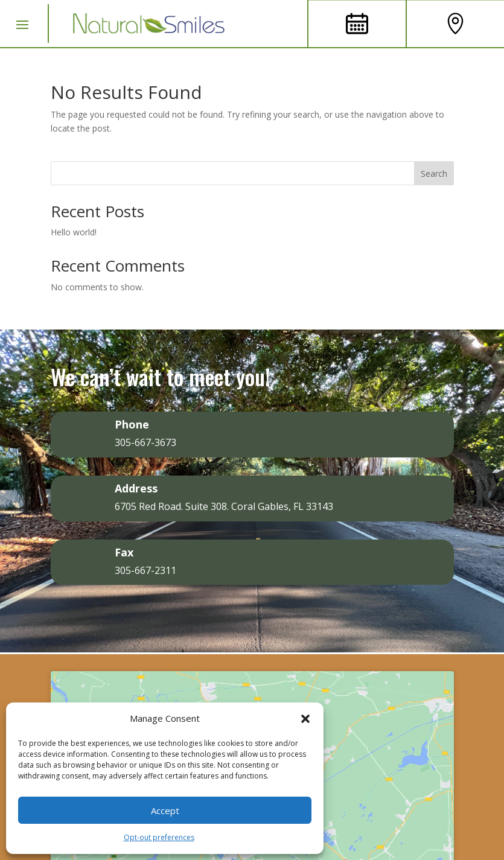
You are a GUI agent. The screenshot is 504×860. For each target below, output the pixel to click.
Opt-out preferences (159, 837)
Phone (132, 424)
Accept (165, 811)
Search (434, 174)
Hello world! (74, 232)
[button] (305, 719)
